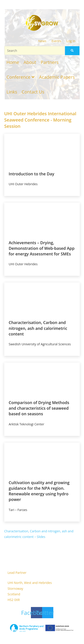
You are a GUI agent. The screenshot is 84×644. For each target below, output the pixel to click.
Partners (50, 62)
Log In (71, 41)
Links (12, 92)
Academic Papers (57, 77)
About (30, 62)
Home (13, 62)
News (42, 41)
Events (56, 41)
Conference (21, 77)
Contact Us (33, 92)
